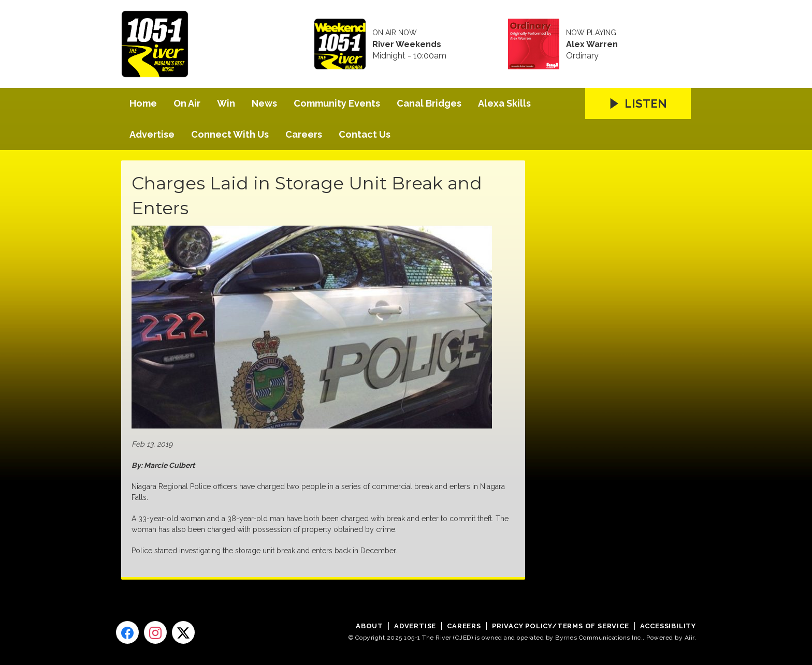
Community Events (337, 103)
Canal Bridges (429, 103)
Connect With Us (230, 134)
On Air (187, 103)
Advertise (152, 134)
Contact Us (365, 134)
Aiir (690, 638)
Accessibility (668, 626)
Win (226, 103)
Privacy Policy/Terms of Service (561, 626)
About (369, 626)
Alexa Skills (504, 103)
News (264, 103)
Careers (304, 134)
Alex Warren (592, 45)
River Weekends (407, 45)
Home (143, 103)
